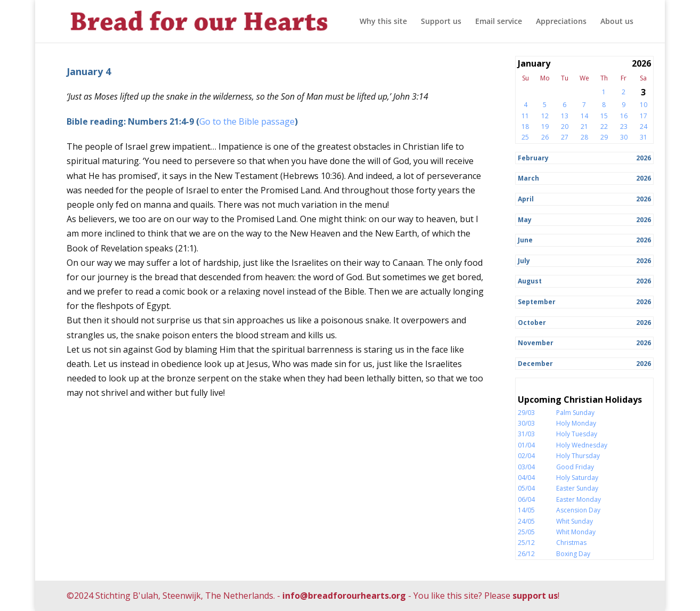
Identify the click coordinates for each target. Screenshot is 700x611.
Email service (499, 22)
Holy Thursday (578, 456)
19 (545, 127)
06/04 (526, 499)
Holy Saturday (577, 478)
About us (617, 22)
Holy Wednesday (582, 445)
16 (624, 116)
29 (604, 137)
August (530, 281)
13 (565, 116)
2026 (644, 158)
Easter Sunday (577, 488)
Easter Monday (579, 499)
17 (644, 116)
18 (525, 127)
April (526, 199)
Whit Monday (576, 532)
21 (584, 127)
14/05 (526, 510)
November (536, 343)
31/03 (526, 434)
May (525, 220)
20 (565, 127)
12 (545, 116)
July (524, 261)
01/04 (526, 445)
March (528, 178)
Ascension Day (578, 510)
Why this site (383, 22)
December (535, 364)
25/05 (526, 532)
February (533, 158)
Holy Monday (576, 423)
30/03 (526, 423)
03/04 (526, 467)
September (537, 302)
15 (604, 116)
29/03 (526, 413)
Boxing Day (573, 554)
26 (545, 137)
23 (624, 127)
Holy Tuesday (577, 434)
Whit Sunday (575, 521)
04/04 (526, 478)
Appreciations (561, 22)
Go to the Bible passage (247, 121)
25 (525, 137)
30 (624, 137)
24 (644, 127)
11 (525, 116)
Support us (441, 22)
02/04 (526, 456)
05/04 (526, 488)
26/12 (526, 554)
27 (565, 137)
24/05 (526, 521)
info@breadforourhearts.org (344, 596)
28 (584, 137)
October (532, 323)
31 (644, 137)
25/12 (526, 543)
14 (584, 116)
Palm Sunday (575, 413)
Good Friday (575, 467)
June (525, 240)
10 (644, 105)
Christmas (571, 543)
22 (604, 127)
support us (535, 596)
